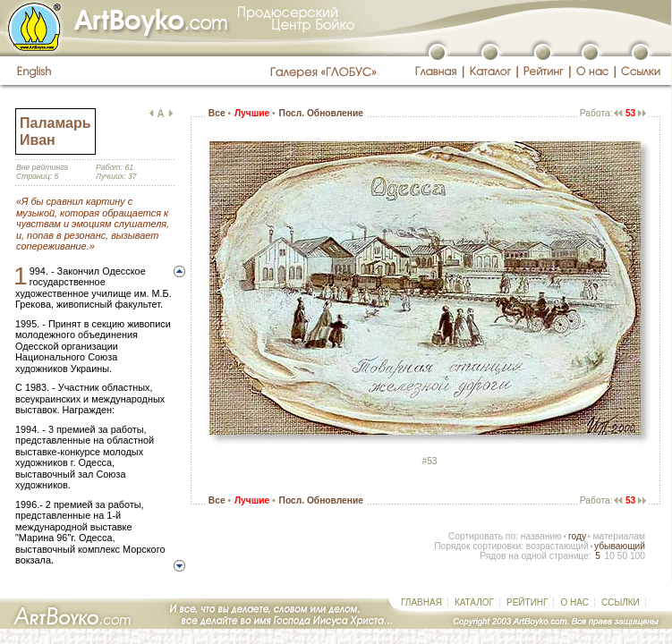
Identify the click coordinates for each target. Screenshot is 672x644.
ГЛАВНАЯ (421, 602)
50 (622, 556)
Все (217, 113)
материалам (619, 536)
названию (541, 536)
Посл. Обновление (321, 113)
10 (609, 556)
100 (638, 556)
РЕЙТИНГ (527, 602)
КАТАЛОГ (474, 602)
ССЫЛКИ (621, 602)
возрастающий (557, 546)
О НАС (574, 602)
